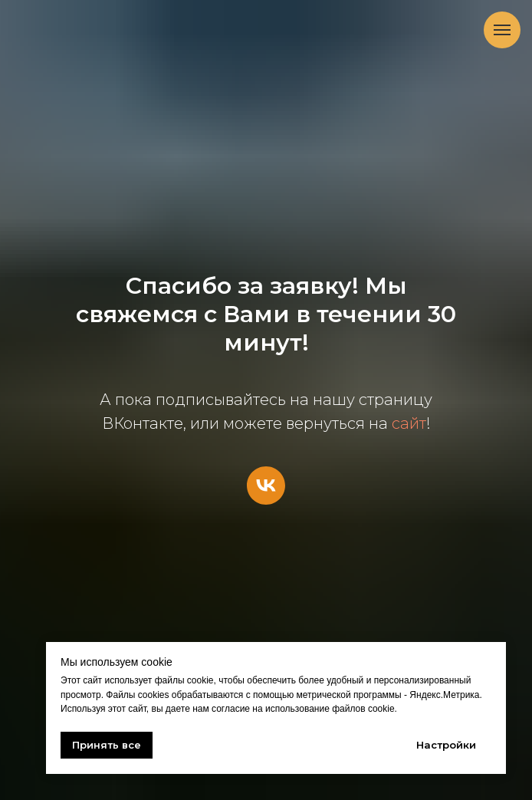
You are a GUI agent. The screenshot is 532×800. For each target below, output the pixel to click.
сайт (409, 423)
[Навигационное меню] (502, 30)
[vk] (266, 486)
